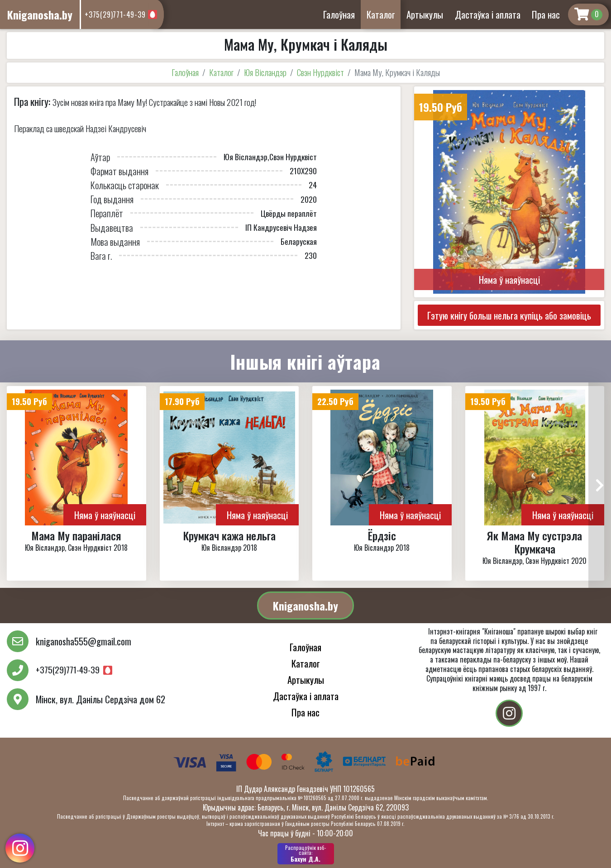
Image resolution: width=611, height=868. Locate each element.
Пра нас (546, 14)
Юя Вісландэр (265, 72)
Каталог (381, 14)
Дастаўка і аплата (488, 14)
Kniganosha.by (305, 606)
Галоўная (339, 14)
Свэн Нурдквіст (320, 72)
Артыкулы (425, 14)
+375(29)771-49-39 (115, 14)
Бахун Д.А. (306, 854)
